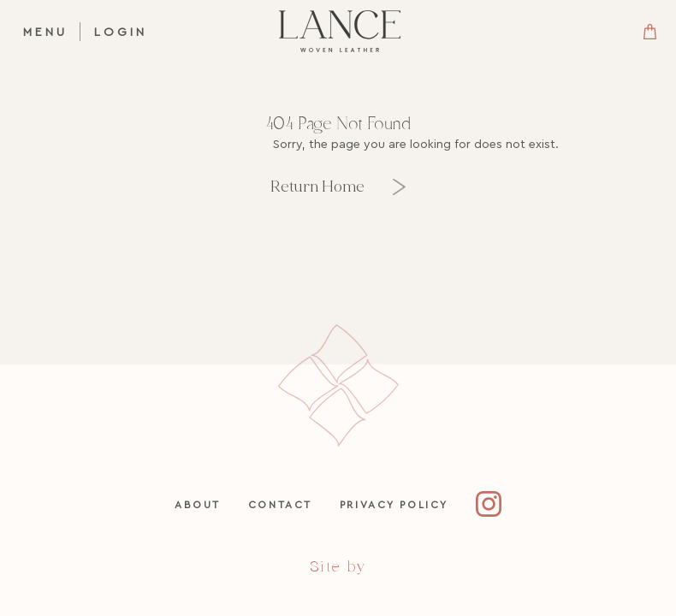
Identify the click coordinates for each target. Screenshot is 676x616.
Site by (338, 566)
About (198, 504)
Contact (280, 504)
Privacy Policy (394, 504)
